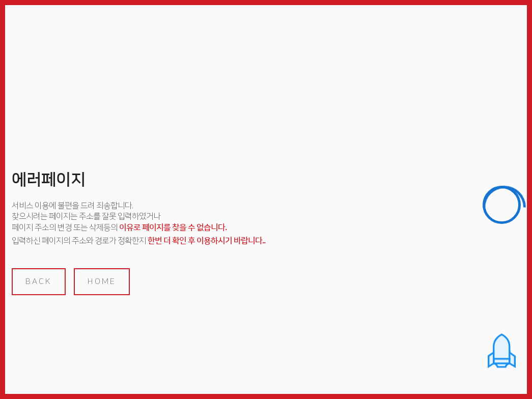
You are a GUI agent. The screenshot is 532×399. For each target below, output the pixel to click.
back (39, 281)
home (102, 281)
